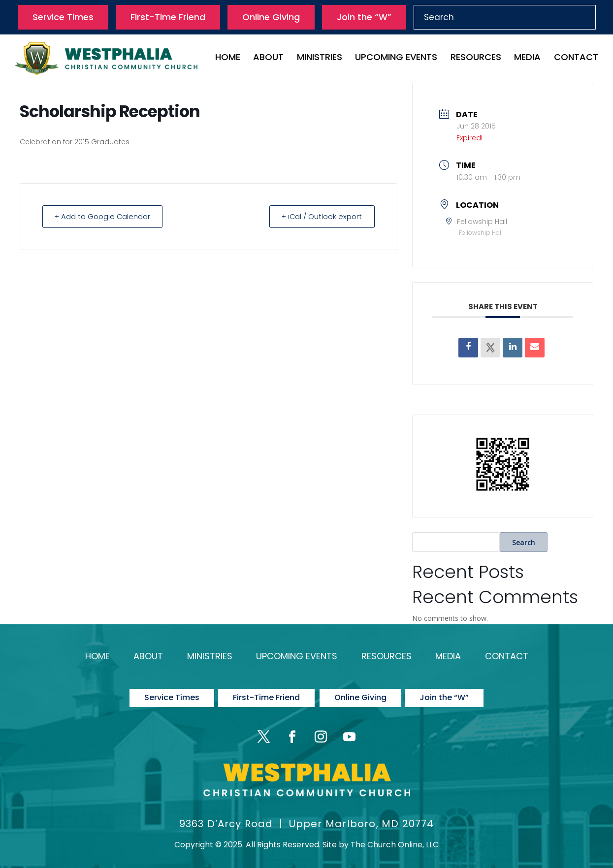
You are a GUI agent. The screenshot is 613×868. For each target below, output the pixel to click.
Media (527, 58)
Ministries (320, 58)
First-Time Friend (168, 17)
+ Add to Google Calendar (105, 216)
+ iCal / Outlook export (320, 216)
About (268, 58)
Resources (476, 58)
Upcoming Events (396, 58)
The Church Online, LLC (395, 839)
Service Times (63, 17)
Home (228, 58)
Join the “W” (364, 17)
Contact (576, 58)
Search (524, 542)
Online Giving (271, 17)
